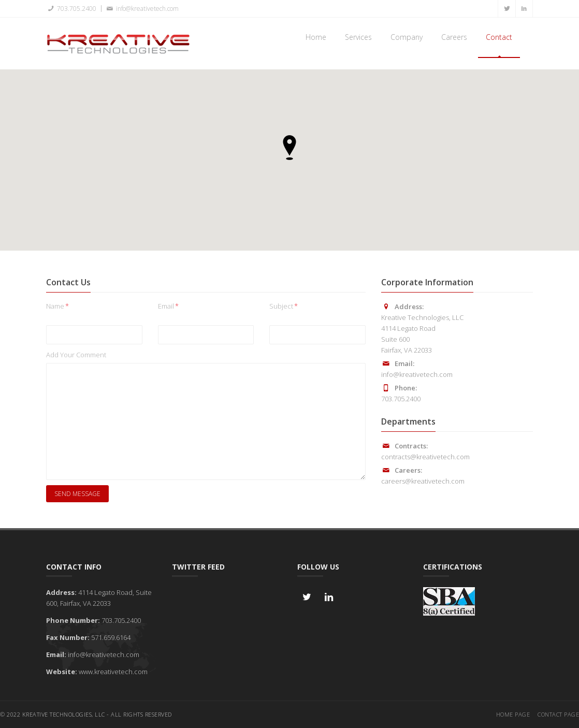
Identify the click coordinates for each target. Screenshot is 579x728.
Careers (454, 37)
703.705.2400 (71, 8)
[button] (289, 148)
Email (168, 306)
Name (57, 306)
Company (407, 37)
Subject (284, 306)
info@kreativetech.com (141, 8)
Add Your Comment (76, 355)
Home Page (513, 714)
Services (358, 37)
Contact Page (558, 714)
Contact (499, 37)
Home (316, 37)
